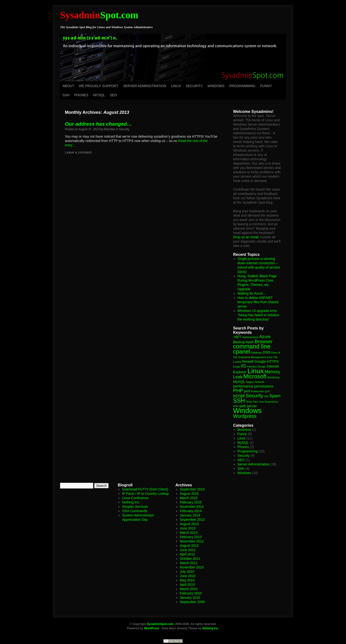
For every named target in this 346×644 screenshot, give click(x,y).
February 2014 (191, 511)
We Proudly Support (99, 86)
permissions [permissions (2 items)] (264, 386)
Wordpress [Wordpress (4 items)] (245, 416)
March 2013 (189, 533)
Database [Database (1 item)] (256, 353)
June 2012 (188, 550)
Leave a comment (78, 152)
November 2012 (192, 541)
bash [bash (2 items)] (250, 342)
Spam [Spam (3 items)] (275, 396)
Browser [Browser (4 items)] (264, 341)
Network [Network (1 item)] (260, 382)
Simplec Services (135, 507)
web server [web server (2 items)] (248, 406)
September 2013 (192, 520)
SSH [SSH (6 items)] (239, 401)
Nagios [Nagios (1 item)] (250, 382)
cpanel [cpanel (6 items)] (241, 351)
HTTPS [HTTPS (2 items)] (273, 361)
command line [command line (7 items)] (252, 346)
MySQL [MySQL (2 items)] (239, 382)
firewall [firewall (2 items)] (248, 361)
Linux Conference (135, 498)
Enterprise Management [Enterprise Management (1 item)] (252, 357)
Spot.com (99, 15)
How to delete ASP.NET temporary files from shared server (258, 302)
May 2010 (187, 580)
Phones (81, 95)
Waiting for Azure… (252, 293)
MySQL (99, 95)
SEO (113, 95)
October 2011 (190, 559)
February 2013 (191, 537)
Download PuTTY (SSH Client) (145, 489)
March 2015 (189, 498)
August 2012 (189, 546)
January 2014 (190, 515)
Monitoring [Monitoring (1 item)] (273, 377)
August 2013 (189, 524)
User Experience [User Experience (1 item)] (269, 402)
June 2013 (188, 528)
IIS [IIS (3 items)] (243, 366)
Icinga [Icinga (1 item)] (236, 367)
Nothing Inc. (131, 502)
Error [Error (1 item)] (270, 357)
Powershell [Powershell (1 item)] (257, 391)
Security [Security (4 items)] (254, 396)
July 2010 (187, 572)
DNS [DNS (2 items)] (267, 352)
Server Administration (145, 86)
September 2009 (192, 602)
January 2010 (190, 598)
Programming (242, 86)
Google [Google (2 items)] (260, 361)
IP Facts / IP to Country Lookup (145, 494)
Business (244, 430)
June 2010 (188, 576)
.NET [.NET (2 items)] (237, 337)
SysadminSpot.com (160, 624)
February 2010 (191, 593)
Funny (266, 86)
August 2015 (189, 494)
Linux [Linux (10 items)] (256, 371)
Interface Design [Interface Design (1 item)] (256, 367)
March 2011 (189, 563)
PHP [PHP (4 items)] (238, 391)
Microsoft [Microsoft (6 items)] (255, 376)
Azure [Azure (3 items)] (265, 337)
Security (194, 86)
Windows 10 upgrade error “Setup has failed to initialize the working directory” (258, 315)
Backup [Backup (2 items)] (239, 342)
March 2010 (189, 589)
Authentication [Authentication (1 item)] (250, 337)
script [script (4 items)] (239, 396)
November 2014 (192, 507)
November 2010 (192, 567)
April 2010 (187, 585)
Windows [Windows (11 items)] (247, 410)
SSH (66, 95)
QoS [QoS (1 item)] (267, 391)
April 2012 (187, 554)
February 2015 (191, 502)
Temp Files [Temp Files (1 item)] (252, 402)
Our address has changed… (98, 124)
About (68, 86)
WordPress (151, 628)
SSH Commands (135, 511)
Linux (176, 86)
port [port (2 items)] (247, 391)
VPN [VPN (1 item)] (236, 406)
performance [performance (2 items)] (243, 386)
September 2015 (192, 489)
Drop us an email (246, 237)
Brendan (110, 129)
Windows (216, 86)
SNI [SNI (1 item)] (266, 396)
